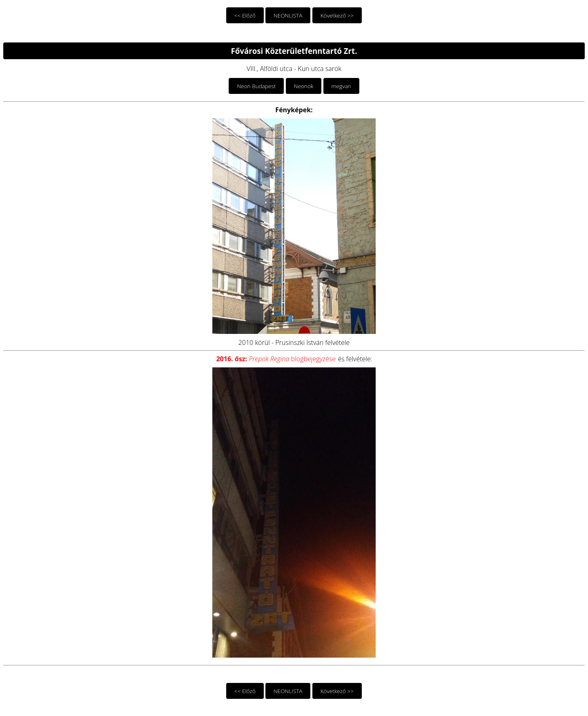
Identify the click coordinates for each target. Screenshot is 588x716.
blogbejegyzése (276, 359)
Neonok (304, 86)
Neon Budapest (256, 86)
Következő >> (337, 15)
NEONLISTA (288, 15)
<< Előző (245, 15)
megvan (341, 86)
